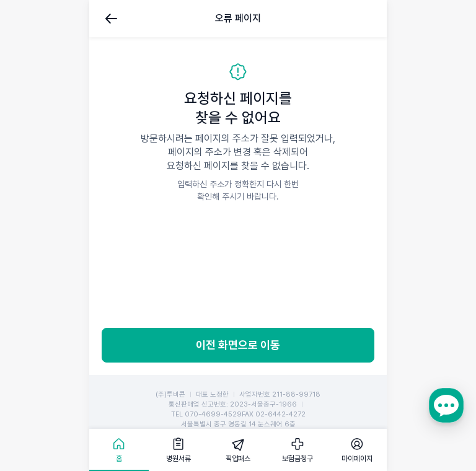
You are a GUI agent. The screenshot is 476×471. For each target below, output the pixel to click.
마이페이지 (357, 459)
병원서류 (178, 459)
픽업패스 (238, 459)
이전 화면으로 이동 (238, 345)
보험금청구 (297, 459)
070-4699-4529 (213, 414)
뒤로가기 (112, 19)
